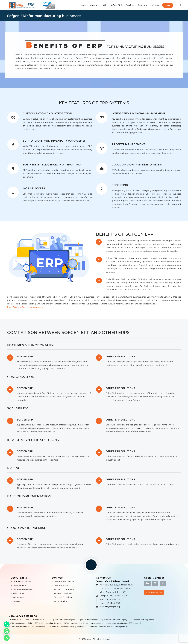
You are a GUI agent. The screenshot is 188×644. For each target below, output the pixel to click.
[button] (180, 5)
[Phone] (7, 624)
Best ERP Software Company (116, 620)
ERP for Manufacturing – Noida (76, 623)
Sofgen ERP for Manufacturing (90, 620)
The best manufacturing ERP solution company (27, 627)
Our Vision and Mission (24, 589)
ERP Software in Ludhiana (19, 620)
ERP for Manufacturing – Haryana (48, 623)
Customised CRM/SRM (64, 582)
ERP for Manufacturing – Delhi (20, 623)
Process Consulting (63, 593)
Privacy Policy (60, 601)
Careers (17, 601)
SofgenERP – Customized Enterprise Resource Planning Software (103, 627)
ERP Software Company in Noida (62, 627)
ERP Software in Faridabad (42, 620)
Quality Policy (19, 585)
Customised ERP (62, 585)
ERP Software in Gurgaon (65, 620)
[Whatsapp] (7, 631)
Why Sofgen (19, 593)
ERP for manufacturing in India (142, 620)
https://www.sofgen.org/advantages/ (25, 307)
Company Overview (22, 582)
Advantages (18, 597)
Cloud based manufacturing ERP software (123, 623)
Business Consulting (63, 597)
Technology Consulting (64, 589)
